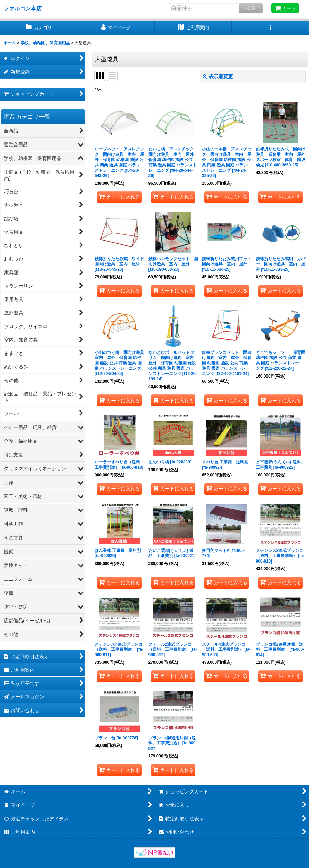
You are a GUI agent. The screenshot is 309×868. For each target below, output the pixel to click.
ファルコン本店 (25, 8)
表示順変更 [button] (218, 77)
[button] (270, 28)
